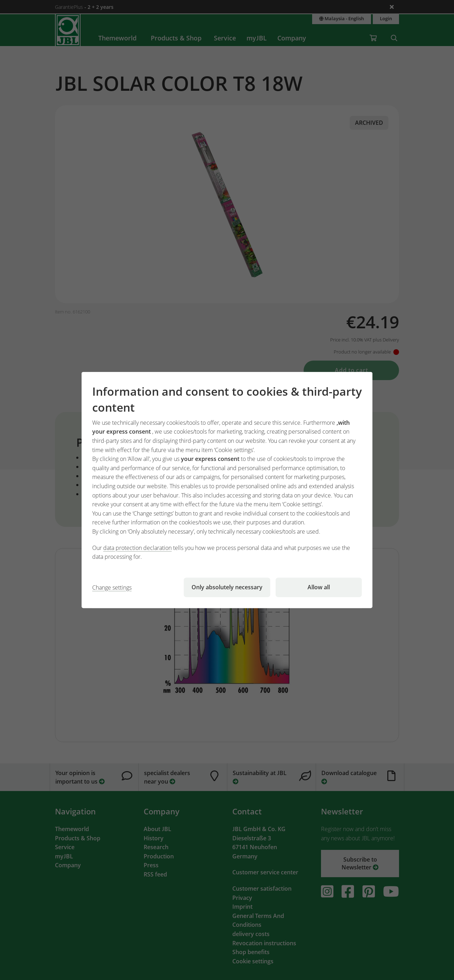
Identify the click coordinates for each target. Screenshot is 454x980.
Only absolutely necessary (227, 587)
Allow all (319, 587)
